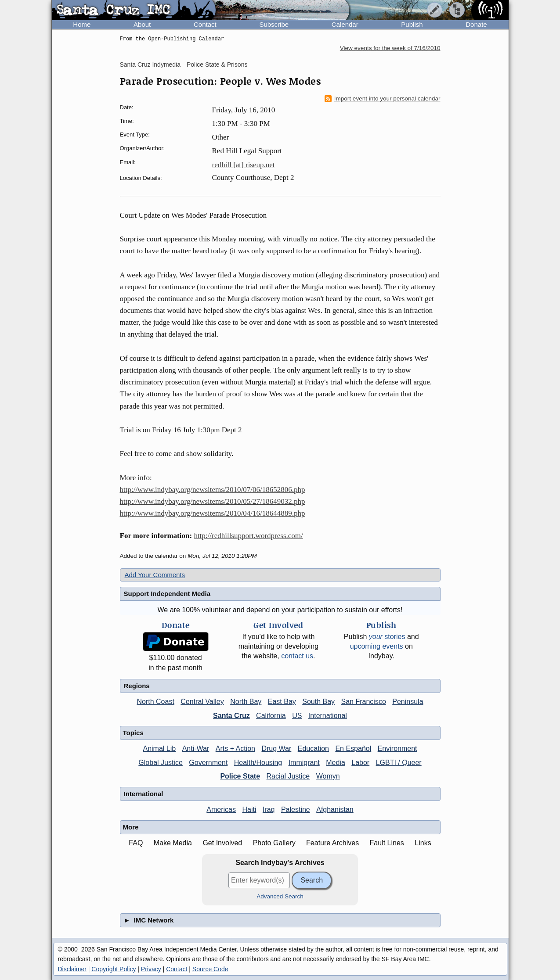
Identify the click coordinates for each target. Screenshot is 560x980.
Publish (412, 24)
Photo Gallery (274, 843)
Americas (221, 809)
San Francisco (364, 702)
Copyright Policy (114, 969)
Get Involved (222, 843)
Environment (397, 748)
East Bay (282, 702)
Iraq (269, 809)
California (271, 716)
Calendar (345, 24)
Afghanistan (335, 809)
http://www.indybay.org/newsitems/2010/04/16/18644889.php (213, 513)
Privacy (151, 969)
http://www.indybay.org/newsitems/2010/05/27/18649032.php (213, 501)
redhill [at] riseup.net (244, 165)
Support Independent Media (167, 594)
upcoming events (377, 646)
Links (423, 843)
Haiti (249, 809)
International (328, 716)
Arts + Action (235, 748)
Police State (240, 776)
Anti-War (196, 748)
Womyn (328, 776)
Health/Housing (258, 763)
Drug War (276, 748)
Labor (360, 763)
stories (387, 637)
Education (313, 748)
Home (82, 24)
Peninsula (408, 702)
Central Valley (202, 702)
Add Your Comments (155, 575)
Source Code (210, 969)
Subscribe (274, 24)
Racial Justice (288, 776)
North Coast (155, 702)
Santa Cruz (231, 716)
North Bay (246, 702)
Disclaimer (72, 969)
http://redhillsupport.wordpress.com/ (248, 536)
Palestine (296, 809)
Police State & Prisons (217, 65)
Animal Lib (159, 748)
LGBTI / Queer (399, 763)
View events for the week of (390, 48)
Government (208, 763)
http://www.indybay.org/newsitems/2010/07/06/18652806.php (213, 490)
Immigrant (304, 763)
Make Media (173, 843)
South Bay (318, 702)
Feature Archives (332, 843)
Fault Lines (387, 843)
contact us (297, 656)
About (142, 24)
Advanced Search (280, 896)
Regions (137, 686)
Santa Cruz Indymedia (150, 65)
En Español (353, 748)
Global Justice (161, 763)
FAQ (136, 843)
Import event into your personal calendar (383, 99)
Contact (205, 24)
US (297, 716)
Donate (476, 24)
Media (336, 763)
